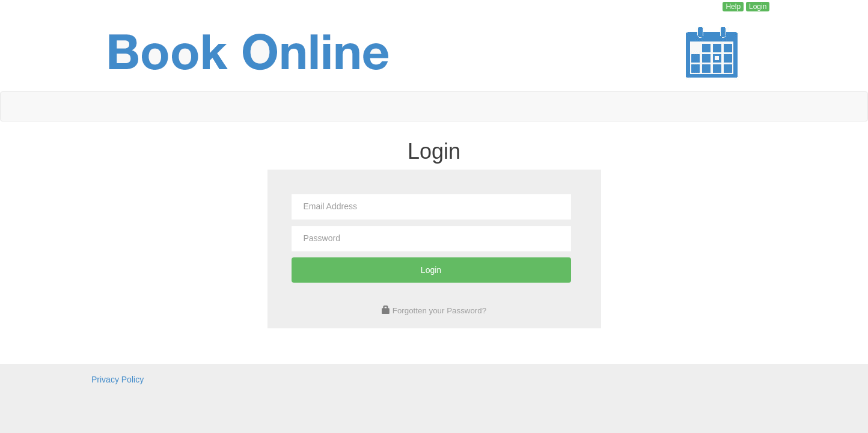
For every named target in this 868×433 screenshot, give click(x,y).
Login (758, 7)
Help (733, 7)
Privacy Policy (118, 379)
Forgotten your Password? (439, 311)
